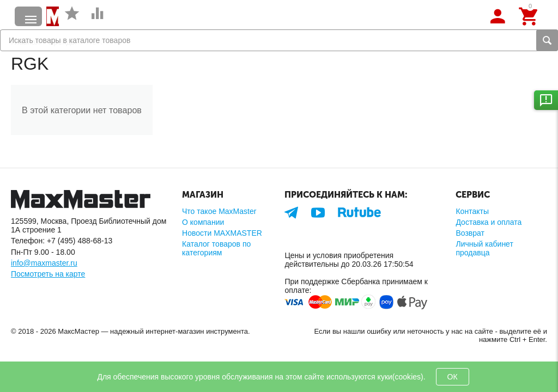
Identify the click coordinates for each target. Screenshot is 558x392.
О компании (203, 222)
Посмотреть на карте (48, 274)
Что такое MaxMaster (219, 211)
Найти (547, 40)
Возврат (470, 233)
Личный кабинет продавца (484, 248)
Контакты (472, 211)
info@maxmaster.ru (44, 263)
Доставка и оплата (489, 222)
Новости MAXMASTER (222, 233)
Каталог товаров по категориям (216, 248)
